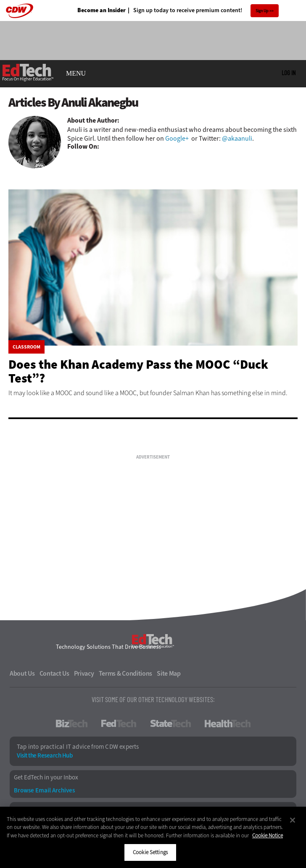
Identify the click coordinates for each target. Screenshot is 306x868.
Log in (289, 73)
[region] (153, 837)
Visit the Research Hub (45, 756)
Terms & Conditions (126, 674)
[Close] (293, 820)
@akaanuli (237, 138)
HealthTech (228, 724)
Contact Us (54, 674)
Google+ (177, 138)
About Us (22, 674)
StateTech (170, 724)
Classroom (26, 347)
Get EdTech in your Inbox (46, 778)
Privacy (84, 674)
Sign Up (262, 11)
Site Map (169, 674)
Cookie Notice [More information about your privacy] (268, 835)
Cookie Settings (150, 852)
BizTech (72, 724)
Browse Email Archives (44, 791)
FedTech (119, 724)
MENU (76, 73)
